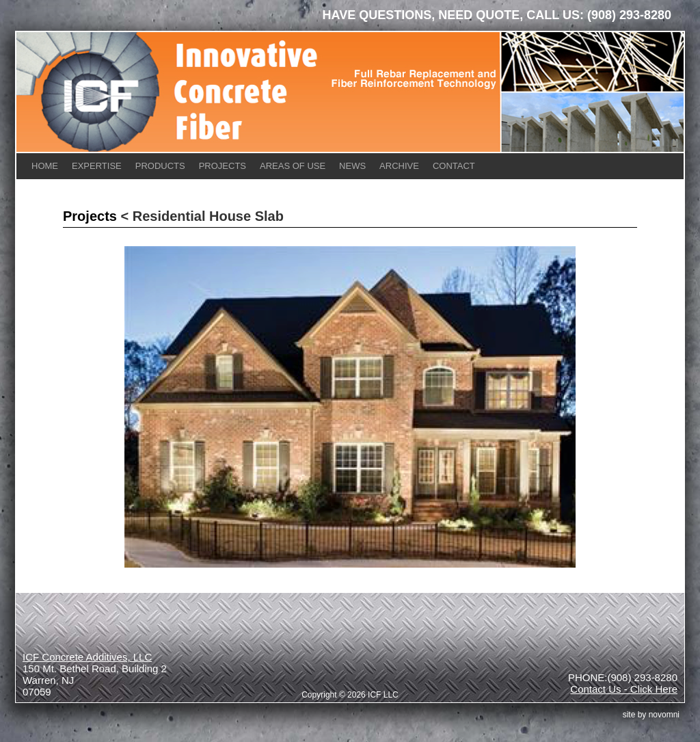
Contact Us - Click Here (624, 689)
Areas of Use (293, 166)
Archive (399, 166)
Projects (223, 166)
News (352, 166)
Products (160, 166)
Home (45, 166)
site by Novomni (651, 715)
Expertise (97, 166)
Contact (454, 166)
